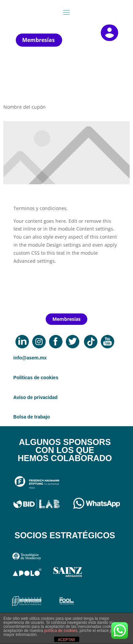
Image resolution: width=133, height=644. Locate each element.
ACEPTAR (66, 640)
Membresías (38, 40)
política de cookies (61, 631)
